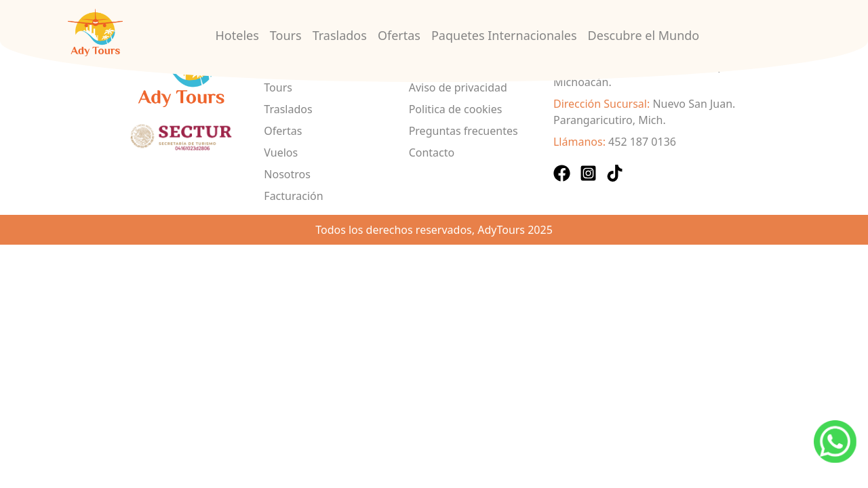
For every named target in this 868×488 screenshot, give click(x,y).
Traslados (340, 35)
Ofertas (399, 35)
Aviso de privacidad (458, 87)
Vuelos (281, 152)
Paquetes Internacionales (504, 35)
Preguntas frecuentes (463, 131)
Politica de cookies (456, 109)
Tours (286, 35)
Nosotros (287, 174)
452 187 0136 (642, 142)
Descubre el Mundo (644, 35)
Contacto (432, 152)
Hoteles (237, 35)
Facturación (293, 196)
